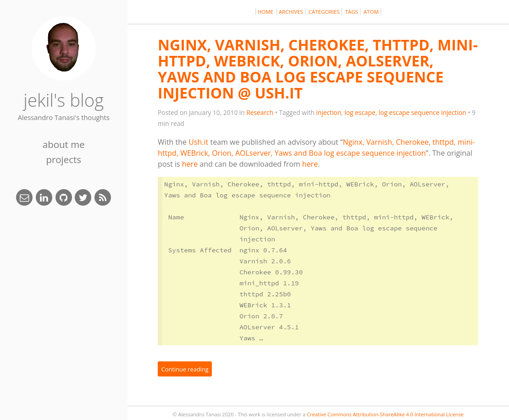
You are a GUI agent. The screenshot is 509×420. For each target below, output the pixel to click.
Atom (371, 12)
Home (266, 12)
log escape (360, 112)
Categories (324, 12)
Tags (352, 12)
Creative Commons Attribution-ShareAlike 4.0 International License (385, 414)
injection (329, 112)
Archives (291, 12)
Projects (64, 159)
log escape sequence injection (423, 112)
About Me (64, 144)
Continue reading (185, 369)
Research (260, 112)
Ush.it (198, 142)
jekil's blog (64, 100)
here (190, 164)
